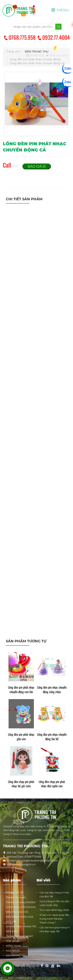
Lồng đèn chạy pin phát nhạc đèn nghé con (52, 784)
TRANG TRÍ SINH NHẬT (19, 936)
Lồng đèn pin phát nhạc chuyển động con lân (21, 690)
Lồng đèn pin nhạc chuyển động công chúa (52, 690)
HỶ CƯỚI (11, 922)
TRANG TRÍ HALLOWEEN (21, 902)
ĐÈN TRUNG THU (37, 52)
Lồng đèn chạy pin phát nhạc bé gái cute (21, 784)
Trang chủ (13, 52)
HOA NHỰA (13, 951)
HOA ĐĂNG (13, 941)
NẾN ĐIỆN (12, 931)
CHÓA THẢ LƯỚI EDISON (21, 907)
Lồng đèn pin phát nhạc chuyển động (35, 59)
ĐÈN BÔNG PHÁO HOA (20, 917)
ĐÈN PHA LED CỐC (17, 912)
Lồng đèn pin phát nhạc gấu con (21, 737)
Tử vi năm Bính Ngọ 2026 (54, 910)
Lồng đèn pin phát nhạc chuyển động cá (37, 63)
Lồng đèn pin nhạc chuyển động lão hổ (52, 737)
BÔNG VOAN (13, 946)
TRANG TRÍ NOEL (16, 897)
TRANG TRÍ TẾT (15, 893)
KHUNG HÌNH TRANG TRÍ (21, 926)
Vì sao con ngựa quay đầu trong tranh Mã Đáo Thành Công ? (55, 919)
